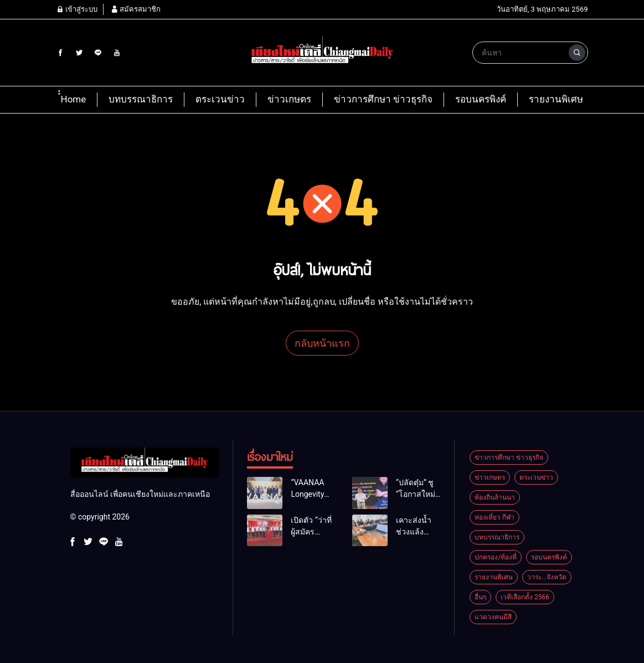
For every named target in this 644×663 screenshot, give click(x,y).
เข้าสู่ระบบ (77, 9)
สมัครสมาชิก (136, 9)
